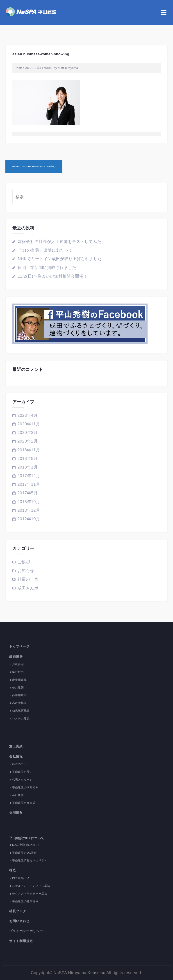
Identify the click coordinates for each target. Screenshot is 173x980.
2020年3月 (28, 433)
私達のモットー (22, 764)
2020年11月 (29, 424)
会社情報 (16, 756)
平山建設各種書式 (24, 803)
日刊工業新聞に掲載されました (47, 268)
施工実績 (16, 746)
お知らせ (26, 571)
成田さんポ (28, 588)
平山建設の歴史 (22, 772)
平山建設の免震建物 (25, 901)
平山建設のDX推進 (25, 853)
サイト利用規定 (21, 941)
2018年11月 (29, 450)
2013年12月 (29, 510)
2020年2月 (28, 441)
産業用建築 (19, 680)
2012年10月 (29, 519)
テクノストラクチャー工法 (30, 894)
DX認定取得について (26, 845)
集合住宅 (18, 672)
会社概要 (18, 795)
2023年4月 (28, 415)
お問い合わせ (19, 921)
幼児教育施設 (21, 711)
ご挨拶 (24, 562)
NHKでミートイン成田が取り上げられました (60, 259)
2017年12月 (29, 476)
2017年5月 (28, 493)
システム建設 (21, 719)
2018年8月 (28, 459)
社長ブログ (18, 911)
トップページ (19, 646)
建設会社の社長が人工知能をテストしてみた (59, 242)
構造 (13, 870)
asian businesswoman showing (34, 166)
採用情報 (16, 813)
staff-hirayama (68, 68)
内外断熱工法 (21, 878)
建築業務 (16, 656)
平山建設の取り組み (25, 787)
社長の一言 (28, 579)
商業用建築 (19, 695)
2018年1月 (28, 467)
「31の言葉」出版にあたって (45, 250)
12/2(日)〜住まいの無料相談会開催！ (53, 276)
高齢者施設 (19, 703)
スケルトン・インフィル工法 (31, 886)
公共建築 (18, 688)
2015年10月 (29, 502)
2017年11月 (29, 484)
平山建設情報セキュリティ (30, 860)
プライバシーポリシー (26, 931)
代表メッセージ (22, 780)
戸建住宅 (18, 664)
